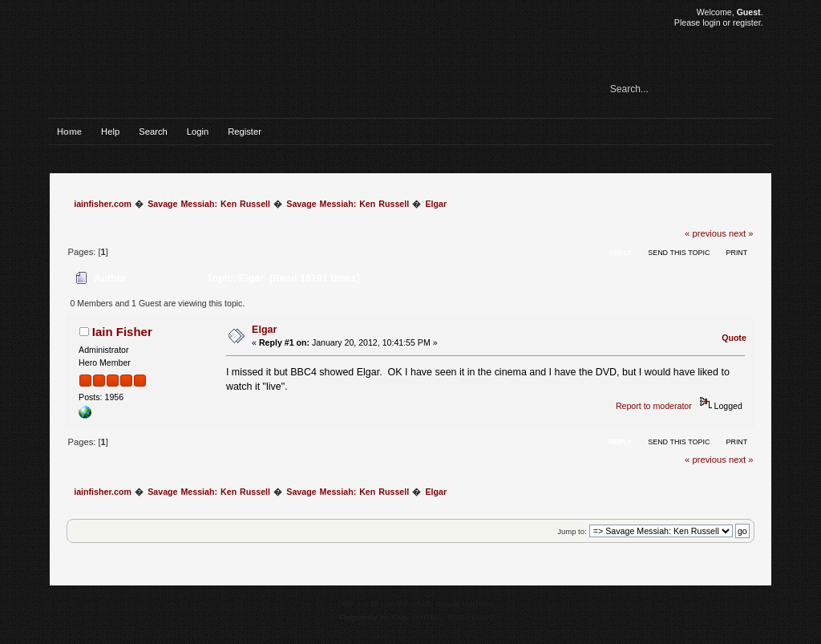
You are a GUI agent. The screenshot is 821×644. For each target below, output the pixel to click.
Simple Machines (465, 603)
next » (741, 233)
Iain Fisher (122, 332)
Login (198, 132)
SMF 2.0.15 (358, 603)
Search (153, 132)
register (747, 22)
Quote (734, 338)
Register (245, 132)
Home (69, 132)
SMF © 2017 (408, 603)
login (711, 22)
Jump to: (572, 531)
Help (110, 132)
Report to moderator (654, 406)
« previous (706, 233)
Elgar (264, 330)
